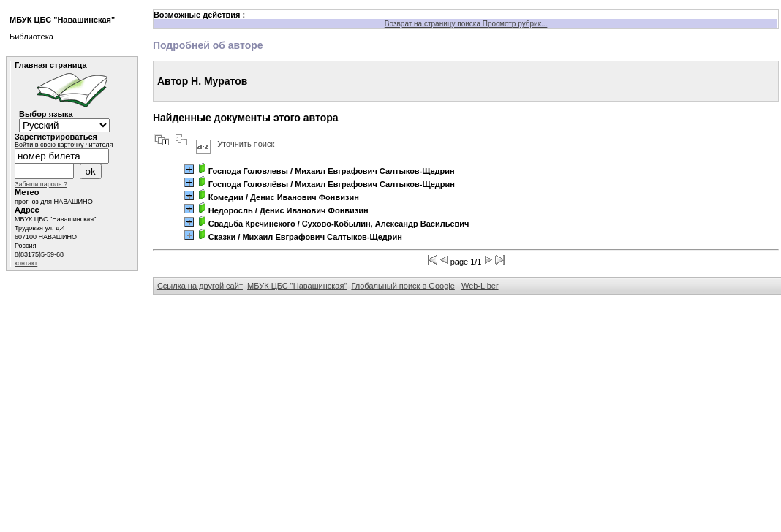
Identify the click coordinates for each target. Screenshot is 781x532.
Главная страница (51, 65)
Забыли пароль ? (41, 184)
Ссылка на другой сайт (200, 286)
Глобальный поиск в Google (403, 286)
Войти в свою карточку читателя (64, 145)
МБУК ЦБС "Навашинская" (297, 286)
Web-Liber (480, 286)
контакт (26, 263)
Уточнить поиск (246, 144)
